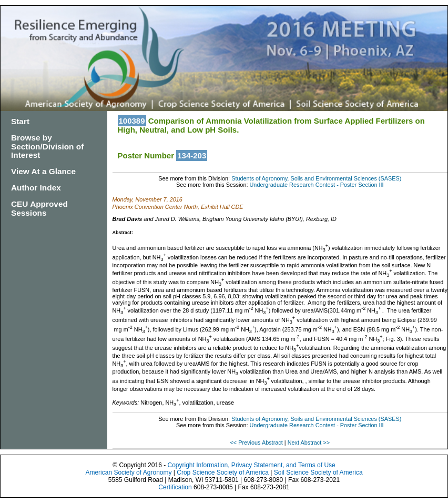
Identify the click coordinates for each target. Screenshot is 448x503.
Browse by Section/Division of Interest (47, 147)
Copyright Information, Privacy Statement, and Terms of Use (251, 465)
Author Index (36, 188)
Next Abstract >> (309, 442)
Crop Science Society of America (223, 472)
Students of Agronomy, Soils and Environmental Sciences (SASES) (316, 178)
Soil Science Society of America (318, 472)
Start (20, 121)
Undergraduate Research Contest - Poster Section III (317, 185)
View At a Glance (43, 171)
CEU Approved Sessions (39, 208)
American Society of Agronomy (128, 472)
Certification (175, 487)
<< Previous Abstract (257, 442)
